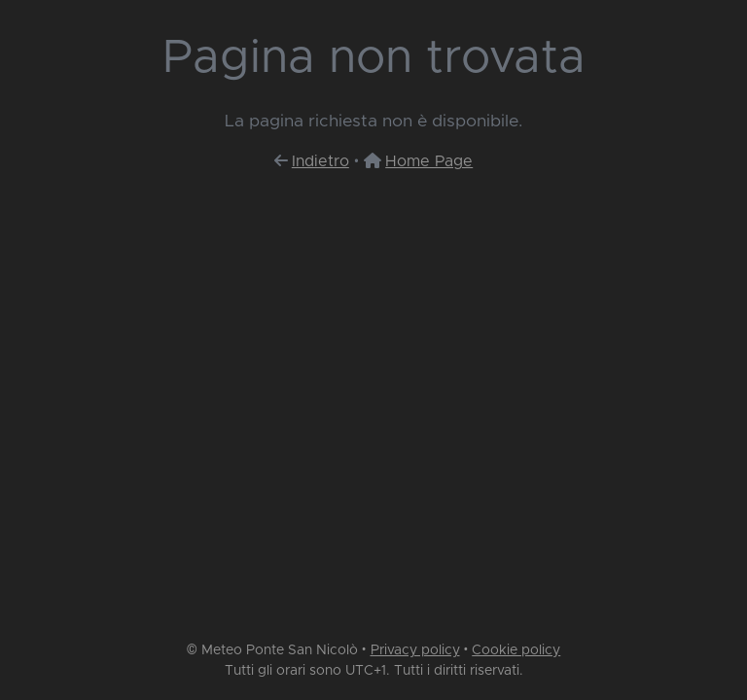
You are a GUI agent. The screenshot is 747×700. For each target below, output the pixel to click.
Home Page (429, 161)
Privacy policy (415, 650)
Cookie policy (516, 650)
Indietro (320, 161)
